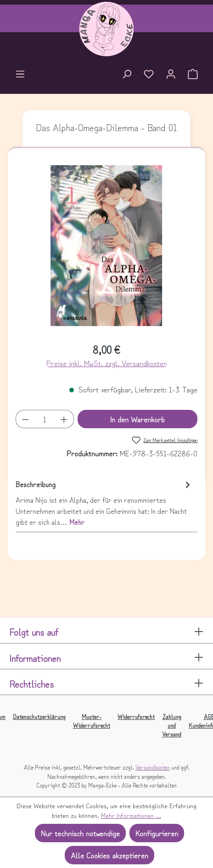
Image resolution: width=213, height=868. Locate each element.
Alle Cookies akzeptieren (109, 855)
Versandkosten (153, 767)
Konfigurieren (157, 833)
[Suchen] (127, 75)
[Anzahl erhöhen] (64, 419)
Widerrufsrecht (136, 716)
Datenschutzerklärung (39, 716)
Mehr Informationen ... (131, 815)
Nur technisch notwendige (80, 833)
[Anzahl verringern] (25, 419)
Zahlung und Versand (172, 725)
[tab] (104, 503)
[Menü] (20, 75)
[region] (107, 250)
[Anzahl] (45, 419)
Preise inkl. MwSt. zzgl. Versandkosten (107, 363)
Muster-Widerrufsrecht (92, 721)
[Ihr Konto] (171, 75)
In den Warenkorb (137, 419)
